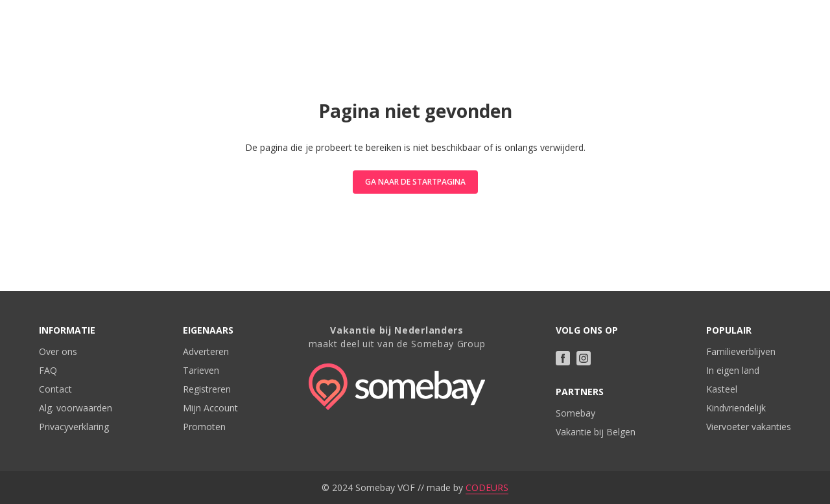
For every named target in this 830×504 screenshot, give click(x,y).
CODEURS (487, 487)
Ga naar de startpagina (415, 182)
